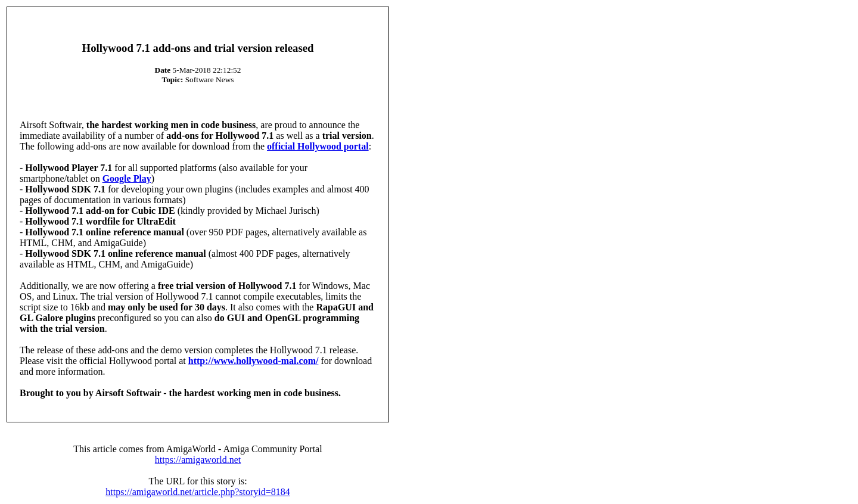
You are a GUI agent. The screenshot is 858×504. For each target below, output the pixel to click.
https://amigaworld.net (198, 460)
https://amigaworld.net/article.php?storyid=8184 (198, 492)
